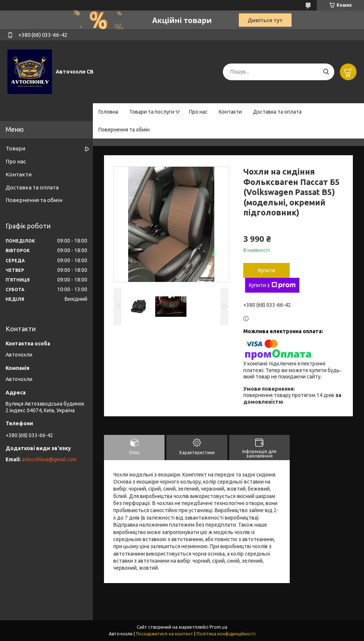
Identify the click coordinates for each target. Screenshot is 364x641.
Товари (15, 148)
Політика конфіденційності (226, 634)
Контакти (230, 112)
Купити (267, 270)
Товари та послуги (152, 112)
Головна (108, 112)
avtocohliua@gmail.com (49, 459)
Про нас (198, 112)
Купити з (272, 285)
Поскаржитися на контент (165, 634)
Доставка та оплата (277, 112)
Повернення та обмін (124, 130)
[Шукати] (326, 72)
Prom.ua (218, 627)
